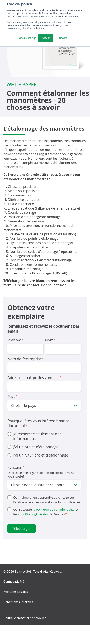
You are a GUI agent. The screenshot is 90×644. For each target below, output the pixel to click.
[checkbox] (44, 445)
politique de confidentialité (55, 509)
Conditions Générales (18, 602)
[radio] (44, 436)
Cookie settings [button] (28, 38)
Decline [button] (63, 38)
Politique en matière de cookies (25, 618)
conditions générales (33, 514)
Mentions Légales (16, 592)
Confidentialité (14, 581)
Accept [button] (46, 38)
